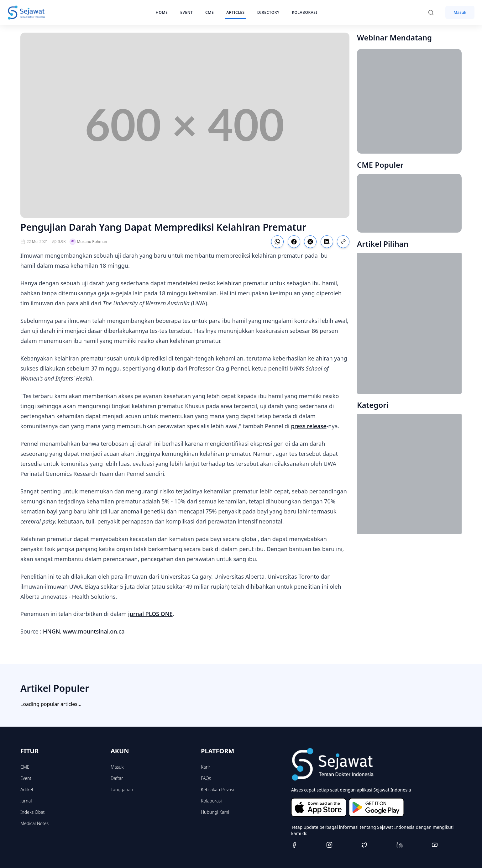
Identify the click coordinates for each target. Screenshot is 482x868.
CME (25, 767)
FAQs (206, 778)
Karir (206, 767)
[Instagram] (341, 845)
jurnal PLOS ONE (150, 614)
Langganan (122, 789)
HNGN (52, 631)
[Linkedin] (411, 845)
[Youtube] (447, 845)
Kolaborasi (211, 801)
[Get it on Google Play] (376, 807)
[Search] (434, 13)
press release (309, 426)
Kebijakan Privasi (217, 789)
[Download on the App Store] (319, 807)
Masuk (460, 12)
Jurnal (26, 801)
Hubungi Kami (215, 812)
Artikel (27, 789)
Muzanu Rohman (88, 242)
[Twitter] (376, 845)
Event (26, 778)
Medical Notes (34, 823)
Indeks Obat (32, 812)
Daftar (117, 778)
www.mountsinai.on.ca (94, 631)
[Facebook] (306, 845)
